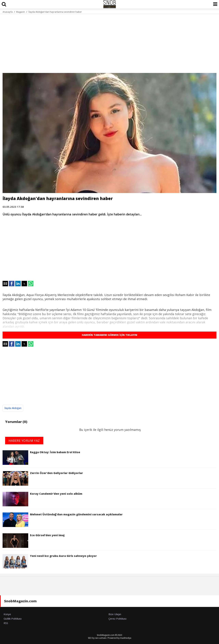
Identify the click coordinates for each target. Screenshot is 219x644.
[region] (109, 42)
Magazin (21, 12)
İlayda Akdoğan (13, 408)
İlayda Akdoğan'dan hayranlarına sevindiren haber (55, 12)
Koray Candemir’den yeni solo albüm (42, 499)
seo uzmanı (101, 638)
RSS (6, 623)
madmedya (126, 638)
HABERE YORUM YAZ (24, 441)
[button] (5, 284)
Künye (7, 614)
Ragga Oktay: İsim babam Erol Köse (41, 458)
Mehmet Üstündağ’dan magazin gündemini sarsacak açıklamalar (63, 520)
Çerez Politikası (117, 619)
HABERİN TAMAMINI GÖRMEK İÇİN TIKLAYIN (109, 335)
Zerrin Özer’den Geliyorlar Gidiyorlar (43, 478)
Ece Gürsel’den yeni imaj (34, 541)
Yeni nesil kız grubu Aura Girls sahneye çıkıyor (50, 561)
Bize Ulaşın (115, 614)
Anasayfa (8, 12)
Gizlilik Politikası (13, 619)
